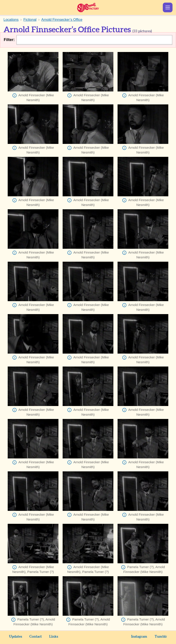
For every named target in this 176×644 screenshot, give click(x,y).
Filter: (9, 40)
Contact (36, 637)
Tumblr (161, 637)
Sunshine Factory (88, 7)
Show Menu (168, 7)
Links (54, 637)
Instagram (139, 637)
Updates (15, 637)
